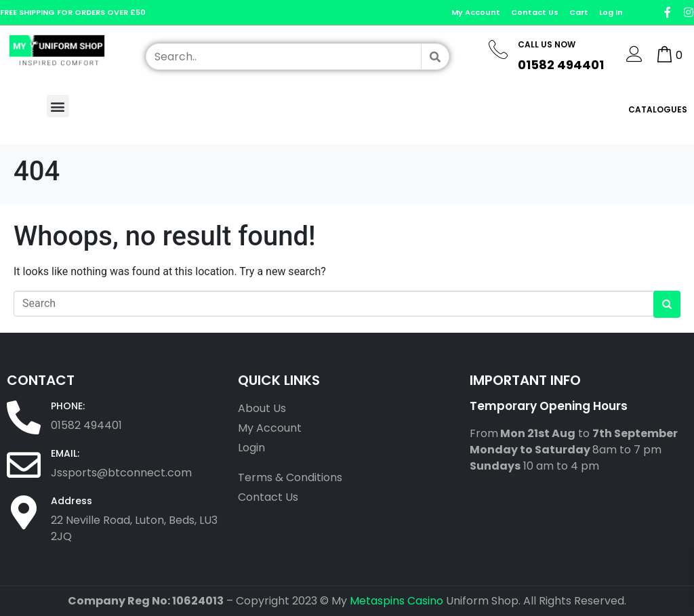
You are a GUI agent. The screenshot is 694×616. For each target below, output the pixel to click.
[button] (58, 106)
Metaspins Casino (396, 601)
